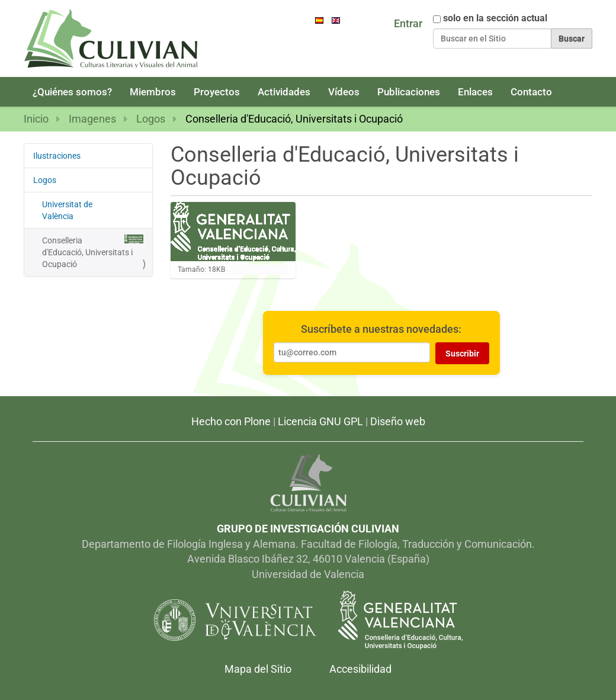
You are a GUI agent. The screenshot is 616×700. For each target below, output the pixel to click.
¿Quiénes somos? (72, 92)
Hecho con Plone (231, 421)
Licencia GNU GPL (320, 421)
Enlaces (475, 92)
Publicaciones (409, 92)
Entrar (408, 23)
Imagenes (92, 119)
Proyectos (217, 92)
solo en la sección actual (495, 18)
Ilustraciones (57, 156)
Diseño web (398, 421)
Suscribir (462, 354)
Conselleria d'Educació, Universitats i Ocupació (93, 252)
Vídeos (344, 92)
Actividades (284, 92)
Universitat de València (93, 210)
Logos (151, 119)
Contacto (531, 92)
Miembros (153, 92)
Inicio (36, 119)
